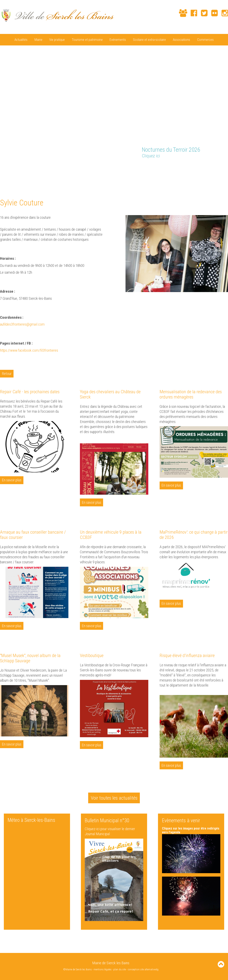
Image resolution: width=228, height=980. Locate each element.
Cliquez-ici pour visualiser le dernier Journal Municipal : (110, 831)
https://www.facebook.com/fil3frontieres (30, 350)
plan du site (120, 969)
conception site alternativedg (143, 969)
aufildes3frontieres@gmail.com (22, 324)
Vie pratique (57, 39)
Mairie (38, 39)
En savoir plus (12, 480)
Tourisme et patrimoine (87, 39)
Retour (7, 373)
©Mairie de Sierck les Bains (77, 969)
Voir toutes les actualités (114, 798)
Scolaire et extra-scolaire (149, 39)
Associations (181, 39)
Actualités (21, 39)
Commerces (205, 39)
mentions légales (103, 969)
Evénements (118, 39)
